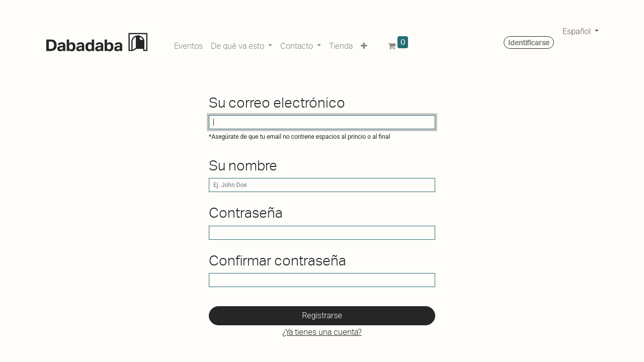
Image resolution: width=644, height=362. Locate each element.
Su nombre (243, 166)
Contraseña (246, 213)
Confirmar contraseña (277, 261)
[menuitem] (188, 44)
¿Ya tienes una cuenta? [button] (322, 332)
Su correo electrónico (277, 103)
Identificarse (529, 43)
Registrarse (322, 315)
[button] (364, 44)
